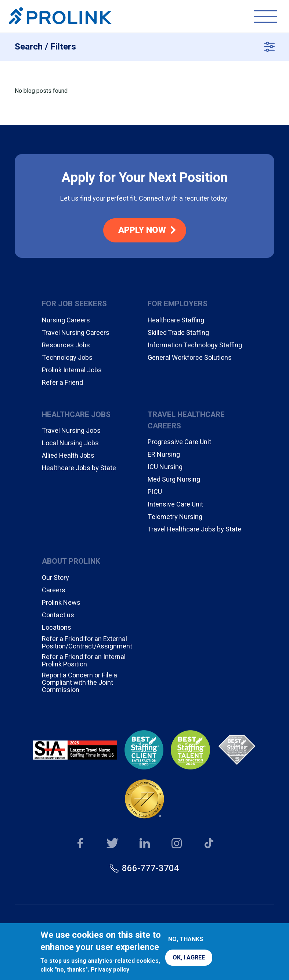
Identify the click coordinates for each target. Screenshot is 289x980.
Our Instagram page (177, 844)
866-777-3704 (151, 868)
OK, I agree (189, 958)
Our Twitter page (113, 844)
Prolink (60, 17)
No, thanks (186, 939)
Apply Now (142, 230)
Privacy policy (110, 970)
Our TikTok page (209, 844)
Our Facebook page (80, 844)
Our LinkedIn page (144, 844)
